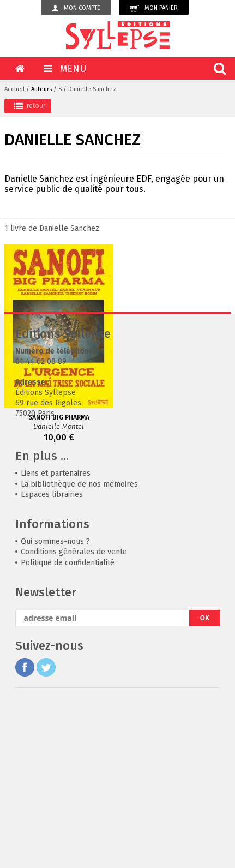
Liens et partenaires (56, 637)
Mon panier (154, 8)
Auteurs (41, 89)
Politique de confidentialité (68, 726)
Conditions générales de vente (74, 716)
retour (30, 106)
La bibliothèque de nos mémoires (79, 648)
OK (205, 782)
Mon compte (76, 8)
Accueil (14, 89)
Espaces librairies (52, 658)
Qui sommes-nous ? (55, 705)
